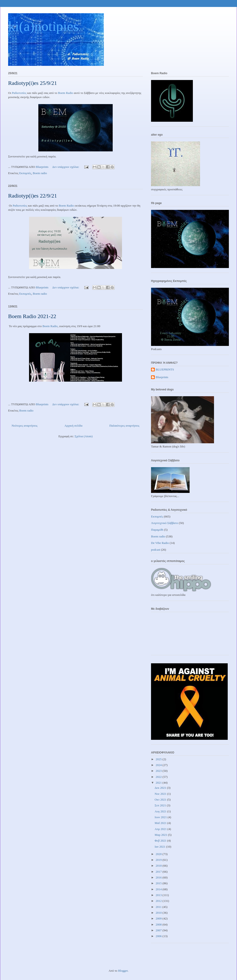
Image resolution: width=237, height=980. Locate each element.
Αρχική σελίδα (74, 426)
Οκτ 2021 (161, 800)
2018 (159, 866)
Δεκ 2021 (161, 788)
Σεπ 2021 (161, 805)
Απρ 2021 (161, 829)
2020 (159, 854)
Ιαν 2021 (161, 847)
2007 (159, 930)
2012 (159, 901)
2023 (159, 771)
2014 (159, 889)
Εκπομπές (25, 173)
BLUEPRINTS (165, 369)
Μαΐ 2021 (161, 823)
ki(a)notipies (43, 26)
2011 (159, 907)
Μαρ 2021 (161, 835)
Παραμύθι (157, 530)
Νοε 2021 (161, 794)
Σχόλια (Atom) (84, 436)
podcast (156, 550)
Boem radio (40, 173)
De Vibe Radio (160, 543)
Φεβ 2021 (161, 841)
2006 (159, 936)
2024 (159, 765)
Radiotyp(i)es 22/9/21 (33, 196)
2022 (159, 777)
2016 (159, 877)
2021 (159, 783)
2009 (159, 918)
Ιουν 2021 (161, 817)
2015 (159, 883)
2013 (159, 895)
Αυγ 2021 (161, 811)
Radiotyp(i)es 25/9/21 (33, 83)
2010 (159, 913)
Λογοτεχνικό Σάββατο (165, 523)
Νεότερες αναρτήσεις (25, 426)
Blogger (123, 971)
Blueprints (162, 377)
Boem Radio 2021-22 (32, 316)
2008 (159, 924)
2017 (159, 872)
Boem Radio (65, 93)
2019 (159, 860)
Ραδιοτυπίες (19, 93)
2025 (159, 759)
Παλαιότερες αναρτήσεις (124, 426)
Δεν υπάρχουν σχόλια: (66, 167)
